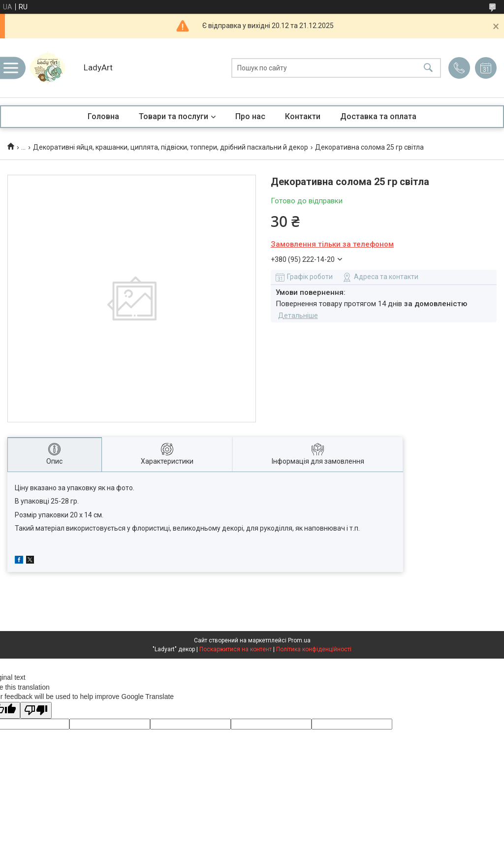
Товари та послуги (173, 116)
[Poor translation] (36, 711)
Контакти (303, 116)
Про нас (250, 116)
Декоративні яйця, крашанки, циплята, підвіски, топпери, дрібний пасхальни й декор (171, 147)
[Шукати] (428, 68)
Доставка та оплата (378, 116)
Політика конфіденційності (314, 649)
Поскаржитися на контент (236, 649)
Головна (103, 116)
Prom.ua (299, 640)
